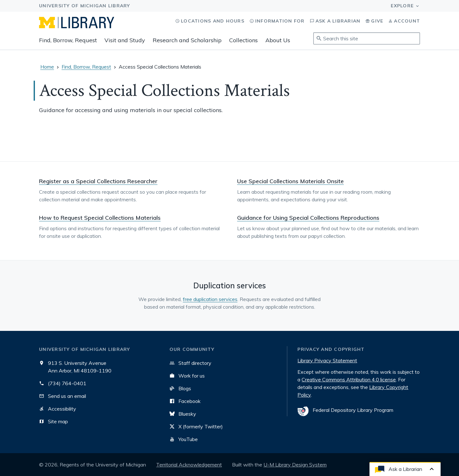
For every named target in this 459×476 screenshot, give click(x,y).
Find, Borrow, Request (68, 40)
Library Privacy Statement (327, 360)
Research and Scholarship (187, 40)
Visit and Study (125, 40)
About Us (278, 40)
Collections (243, 40)
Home (47, 67)
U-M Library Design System (295, 465)
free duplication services (210, 299)
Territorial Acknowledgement (189, 465)
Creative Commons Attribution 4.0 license (349, 379)
